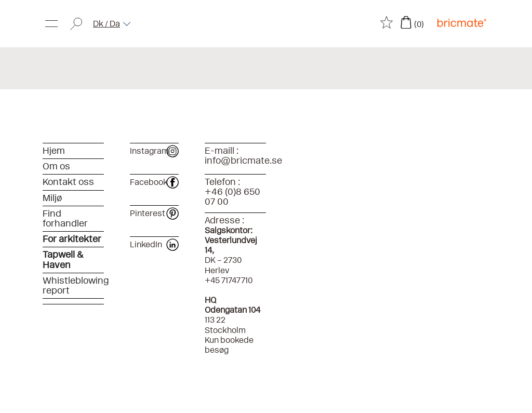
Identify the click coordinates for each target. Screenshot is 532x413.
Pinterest (154, 213)
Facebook (154, 182)
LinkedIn (154, 244)
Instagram (154, 151)
